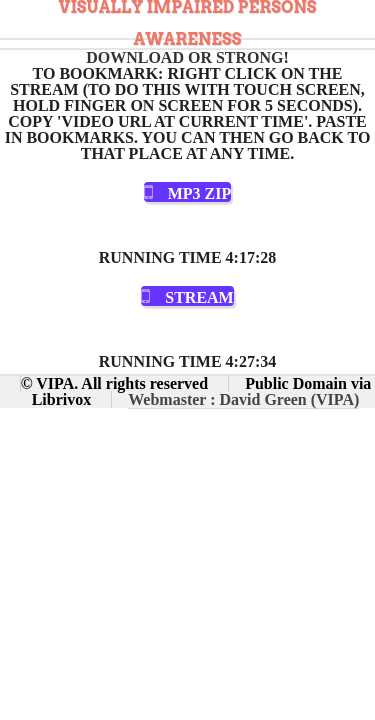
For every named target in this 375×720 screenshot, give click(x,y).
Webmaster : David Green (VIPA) (243, 399)
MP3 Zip (200, 193)
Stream (199, 297)
